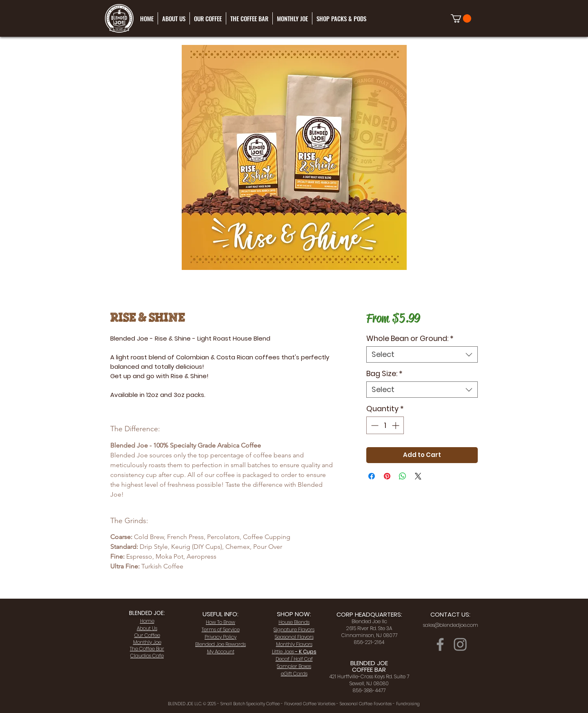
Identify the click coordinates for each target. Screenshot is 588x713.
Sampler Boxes (294, 666)
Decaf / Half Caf (294, 659)
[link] (461, 18)
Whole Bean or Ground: (410, 339)
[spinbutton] (385, 425)
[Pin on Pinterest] (387, 476)
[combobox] (422, 354)
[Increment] (396, 425)
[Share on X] (418, 476)
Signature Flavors (294, 629)
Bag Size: (384, 374)
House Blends (294, 622)
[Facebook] (440, 644)
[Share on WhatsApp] (403, 476)
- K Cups (294, 652)
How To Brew (220, 622)
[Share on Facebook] (372, 476)
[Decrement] (374, 425)
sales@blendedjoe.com (451, 625)
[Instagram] (460, 644)
